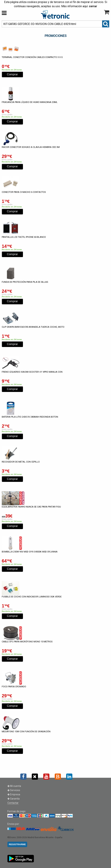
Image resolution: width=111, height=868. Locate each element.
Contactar (13, 803)
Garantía (13, 799)
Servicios (14, 790)
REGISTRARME (17, 844)
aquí (85, 6)
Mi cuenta (14, 786)
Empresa (14, 794)
